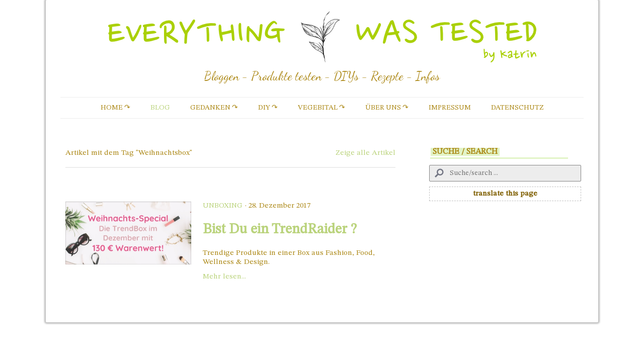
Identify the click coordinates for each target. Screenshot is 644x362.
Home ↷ (115, 108)
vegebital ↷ (321, 108)
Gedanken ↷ (214, 108)
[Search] (505, 173)
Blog (160, 108)
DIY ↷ (268, 108)
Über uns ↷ (387, 108)
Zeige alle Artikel (366, 153)
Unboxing (223, 206)
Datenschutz (517, 108)
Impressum (450, 108)
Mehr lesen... (224, 277)
